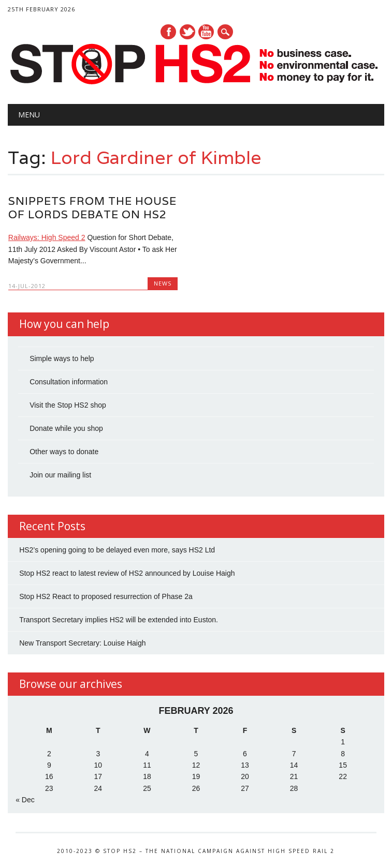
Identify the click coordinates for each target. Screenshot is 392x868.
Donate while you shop (66, 428)
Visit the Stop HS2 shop (68, 405)
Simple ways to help (62, 358)
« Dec (25, 800)
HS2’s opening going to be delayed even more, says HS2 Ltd (117, 550)
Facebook (168, 32)
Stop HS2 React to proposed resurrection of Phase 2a (106, 596)
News (163, 283)
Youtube (206, 32)
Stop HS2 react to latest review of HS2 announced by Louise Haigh (127, 573)
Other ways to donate (64, 452)
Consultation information (69, 382)
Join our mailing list (60, 475)
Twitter (187, 32)
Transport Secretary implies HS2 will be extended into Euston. (119, 620)
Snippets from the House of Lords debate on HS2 (92, 208)
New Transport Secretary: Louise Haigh (82, 643)
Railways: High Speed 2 (47, 237)
